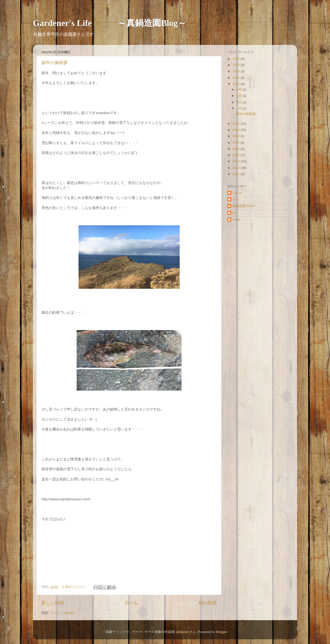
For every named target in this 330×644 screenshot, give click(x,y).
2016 (237, 149)
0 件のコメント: (75, 587)
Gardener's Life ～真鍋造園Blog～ (110, 23)
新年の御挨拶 (55, 63)
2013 (237, 168)
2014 (237, 161)
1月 (239, 108)
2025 (237, 59)
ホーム (131, 603)
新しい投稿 (53, 603)
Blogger (221, 632)
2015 (237, 155)
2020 (237, 124)
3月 (239, 102)
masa (236, 219)
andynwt (182, 632)
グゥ (236, 199)
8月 (239, 89)
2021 (237, 84)
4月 (239, 96)
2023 (237, 71)
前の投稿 (208, 603)
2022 (237, 78)
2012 (237, 174)
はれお (237, 193)
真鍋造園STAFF (244, 206)
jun (234, 213)
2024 (237, 65)
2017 (237, 143)
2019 (237, 130)
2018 (237, 136)
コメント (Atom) (62, 613)
